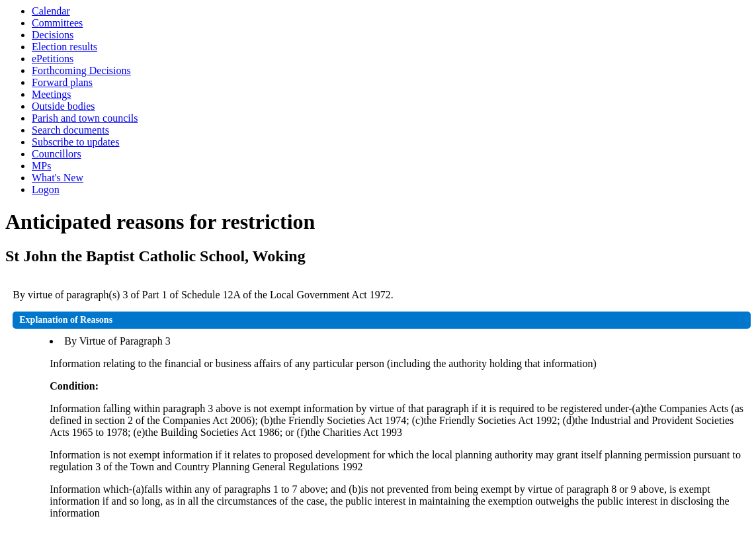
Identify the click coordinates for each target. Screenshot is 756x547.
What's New (58, 178)
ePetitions (53, 59)
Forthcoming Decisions (81, 70)
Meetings (52, 94)
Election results (64, 47)
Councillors (57, 154)
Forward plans (62, 82)
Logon (46, 189)
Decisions (53, 35)
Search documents (70, 130)
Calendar (51, 11)
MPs (41, 166)
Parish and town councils (85, 118)
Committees (57, 23)
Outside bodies (63, 106)
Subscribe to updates (75, 142)
